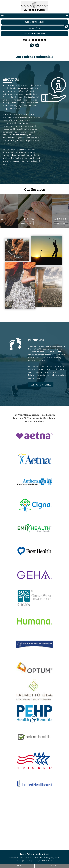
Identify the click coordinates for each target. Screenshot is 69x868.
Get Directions (34, 28)
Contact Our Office (41, 385)
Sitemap (19, 861)
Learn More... (30, 223)
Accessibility (27, 861)
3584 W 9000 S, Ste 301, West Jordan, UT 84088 (45, 858)
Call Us (17, 866)
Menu (3, 15)
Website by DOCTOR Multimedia (42, 861)
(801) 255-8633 (18, 858)
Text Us (52, 866)
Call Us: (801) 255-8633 (34, 22)
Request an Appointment (34, 34)
